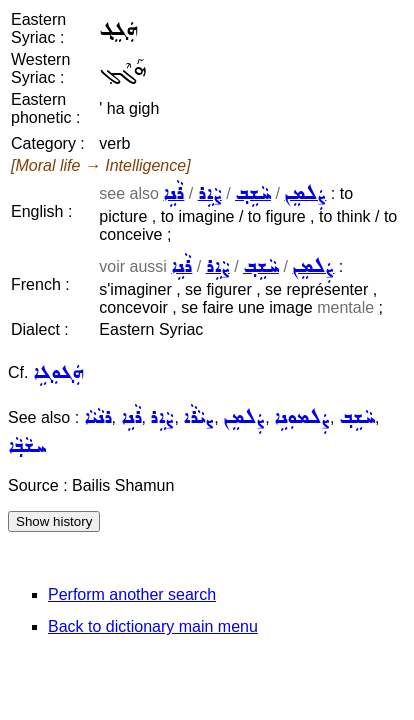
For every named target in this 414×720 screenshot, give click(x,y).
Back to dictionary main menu (153, 626)
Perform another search (132, 594)
